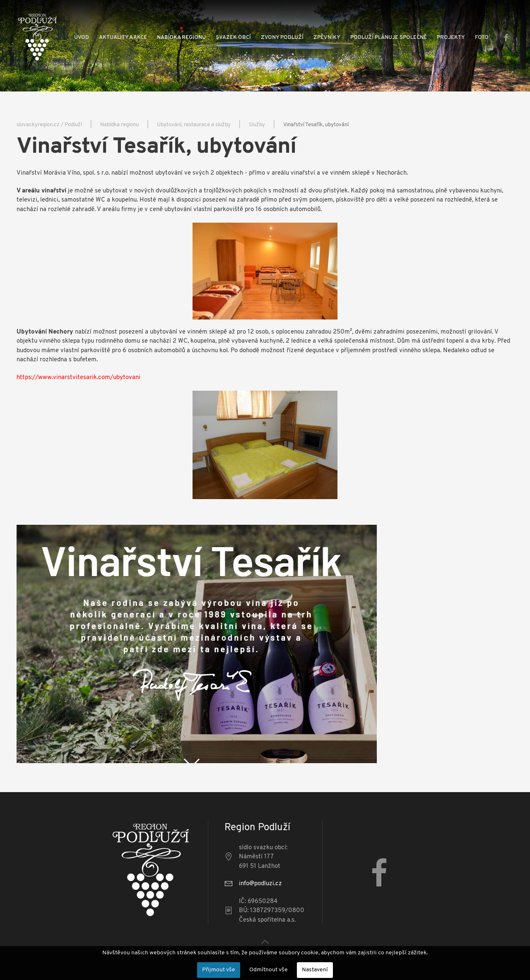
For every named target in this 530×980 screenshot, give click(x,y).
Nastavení (315, 970)
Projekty (451, 37)
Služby (257, 125)
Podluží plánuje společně (389, 37)
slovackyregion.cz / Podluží (49, 125)
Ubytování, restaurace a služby (194, 125)
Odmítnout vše (269, 970)
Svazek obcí (233, 37)
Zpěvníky (327, 37)
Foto (482, 37)
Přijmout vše (219, 970)
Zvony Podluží (282, 37)
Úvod (82, 37)
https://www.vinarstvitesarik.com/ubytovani (78, 378)
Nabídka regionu (181, 37)
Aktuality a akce (123, 37)
